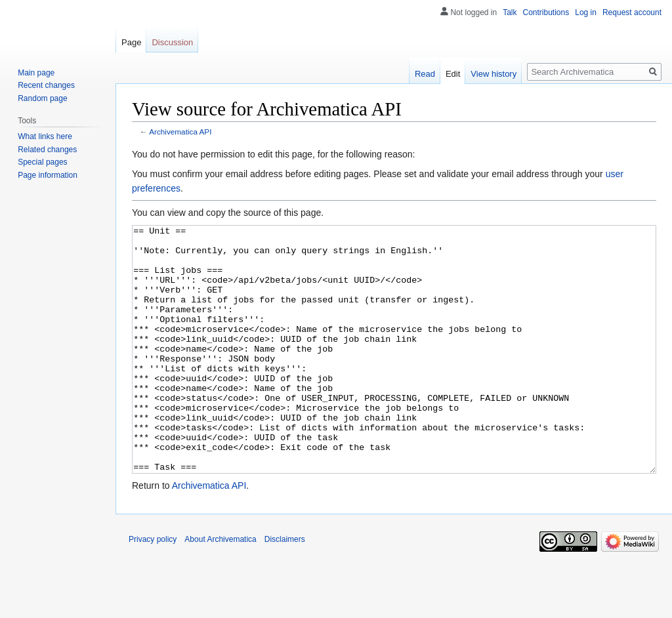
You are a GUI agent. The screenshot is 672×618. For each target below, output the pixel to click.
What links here (45, 136)
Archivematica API (180, 132)
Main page (36, 73)
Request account (632, 12)
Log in (586, 12)
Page (131, 42)
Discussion (172, 42)
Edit (453, 74)
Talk (510, 12)
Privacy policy (153, 588)
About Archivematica (220, 588)
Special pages (42, 162)
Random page (42, 98)
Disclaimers (285, 588)
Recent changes (46, 85)
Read (425, 74)
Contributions (546, 12)
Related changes (47, 150)
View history (493, 74)
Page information (48, 175)
